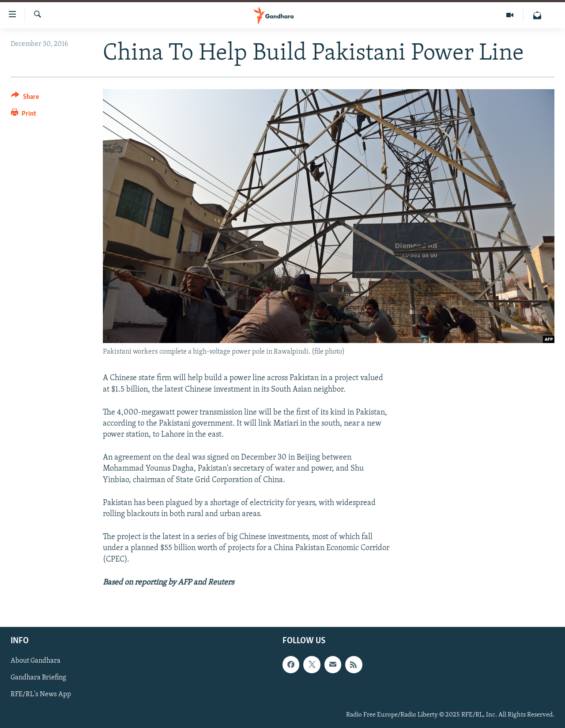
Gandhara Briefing (38, 678)
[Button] (25, 98)
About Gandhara (36, 661)
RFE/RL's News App (41, 694)
